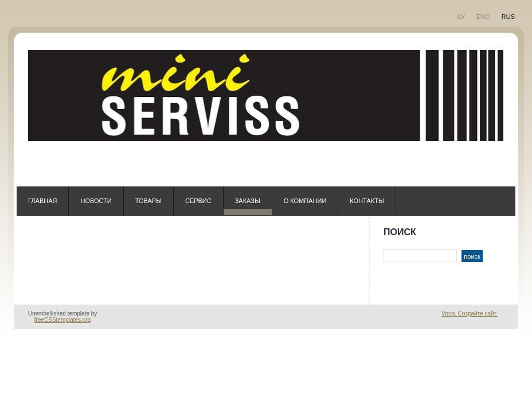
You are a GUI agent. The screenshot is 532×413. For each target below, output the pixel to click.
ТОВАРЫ (148, 201)
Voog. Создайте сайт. (470, 313)
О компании (305, 201)
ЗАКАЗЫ (248, 201)
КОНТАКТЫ (367, 201)
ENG (483, 17)
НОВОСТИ (96, 201)
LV (461, 17)
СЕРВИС (198, 201)
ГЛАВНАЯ (42, 201)
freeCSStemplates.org (62, 320)
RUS (508, 17)
